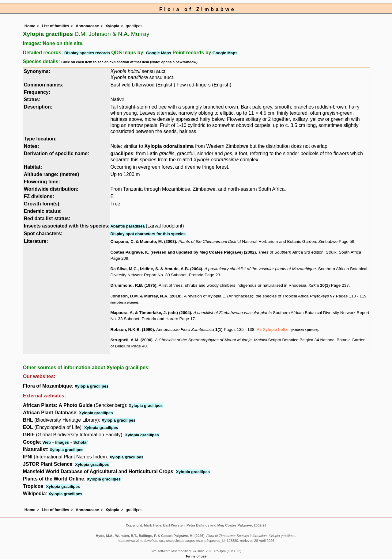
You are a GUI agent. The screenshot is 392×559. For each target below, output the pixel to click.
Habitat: (33, 167)
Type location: (40, 139)
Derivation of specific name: (57, 153)
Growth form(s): (42, 204)
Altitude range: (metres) (51, 174)
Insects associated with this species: (67, 226)
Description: (38, 107)
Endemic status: (43, 211)
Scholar (81, 442)
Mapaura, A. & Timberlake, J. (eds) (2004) (151, 313)
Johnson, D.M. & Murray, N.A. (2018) (146, 296)
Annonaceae (87, 26)
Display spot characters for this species (148, 234)
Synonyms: (37, 71)
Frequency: (37, 92)
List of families (55, 26)
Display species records (87, 53)
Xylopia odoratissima (169, 146)
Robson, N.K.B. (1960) (132, 329)
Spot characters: (43, 234)
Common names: (44, 85)
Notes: (32, 146)
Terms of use (196, 556)
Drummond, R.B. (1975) (133, 285)
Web (47, 442)
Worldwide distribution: (51, 189)
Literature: (36, 241)
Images (62, 442)
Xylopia (112, 26)
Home (30, 26)
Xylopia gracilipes (92, 386)
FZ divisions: (39, 196)
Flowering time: (42, 182)
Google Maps (159, 53)
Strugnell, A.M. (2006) (131, 340)
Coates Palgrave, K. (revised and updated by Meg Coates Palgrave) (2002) (183, 252)
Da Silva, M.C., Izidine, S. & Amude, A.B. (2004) (156, 269)
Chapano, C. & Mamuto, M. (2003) (143, 241)
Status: (32, 100)
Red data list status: (47, 218)
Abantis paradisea (128, 226)
